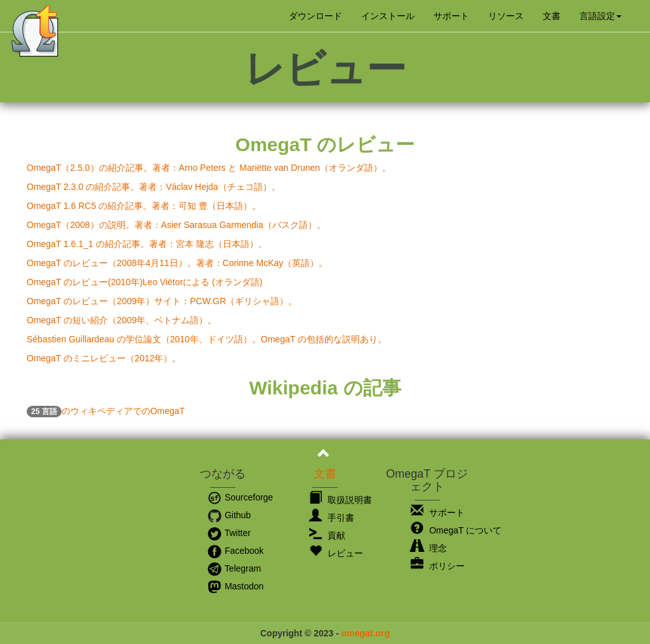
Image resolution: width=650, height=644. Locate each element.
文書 (552, 16)
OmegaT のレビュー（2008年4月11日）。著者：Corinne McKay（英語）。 (177, 263)
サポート (451, 16)
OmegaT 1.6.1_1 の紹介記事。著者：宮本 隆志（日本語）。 (147, 244)
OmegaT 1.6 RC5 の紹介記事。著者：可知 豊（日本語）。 (144, 206)
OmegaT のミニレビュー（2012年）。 (104, 358)
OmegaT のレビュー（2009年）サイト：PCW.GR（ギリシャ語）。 (162, 301)
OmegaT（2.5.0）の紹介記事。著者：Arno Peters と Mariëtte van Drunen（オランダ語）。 (209, 168)
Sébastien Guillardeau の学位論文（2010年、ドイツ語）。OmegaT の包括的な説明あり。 (207, 339)
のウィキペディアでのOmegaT (106, 411)
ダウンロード (315, 16)
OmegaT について (456, 530)
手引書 (332, 518)
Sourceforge (240, 497)
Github (229, 515)
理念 (429, 548)
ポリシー (438, 566)
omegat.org (366, 633)
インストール (388, 16)
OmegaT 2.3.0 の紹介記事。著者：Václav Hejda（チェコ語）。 (154, 187)
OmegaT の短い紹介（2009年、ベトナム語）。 (122, 320)
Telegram (234, 568)
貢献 (327, 535)
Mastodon (235, 586)
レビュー (336, 553)
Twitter (229, 533)
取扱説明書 (341, 500)
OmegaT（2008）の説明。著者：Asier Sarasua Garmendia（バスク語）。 (176, 225)
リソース (506, 16)
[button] (600, 16)
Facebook (235, 551)
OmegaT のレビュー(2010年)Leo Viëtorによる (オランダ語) (144, 282)
